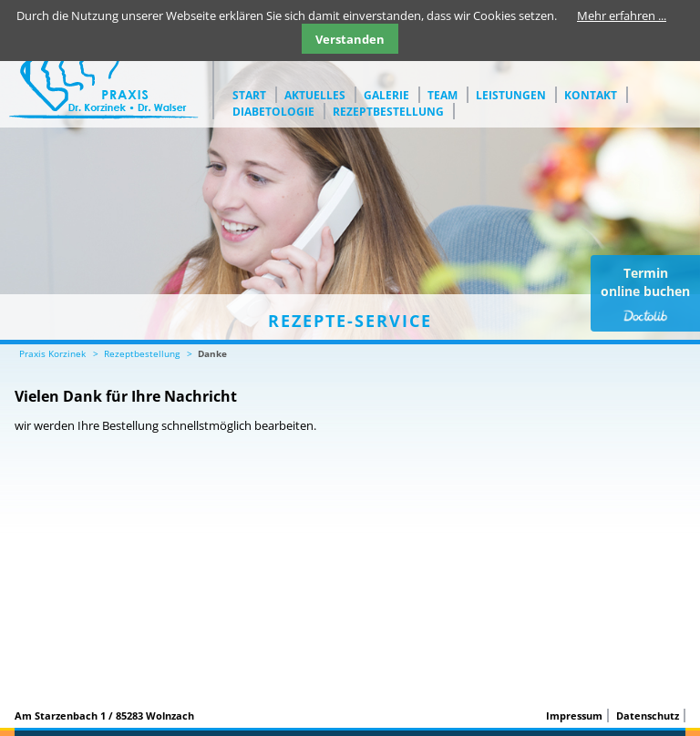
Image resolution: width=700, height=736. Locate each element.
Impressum (574, 716)
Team (443, 95)
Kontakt (591, 95)
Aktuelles (315, 95)
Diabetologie (273, 112)
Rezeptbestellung (388, 112)
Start (249, 95)
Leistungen (511, 95)
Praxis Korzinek (52, 353)
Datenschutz (648, 716)
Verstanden (350, 39)
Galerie (386, 95)
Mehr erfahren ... (622, 15)
